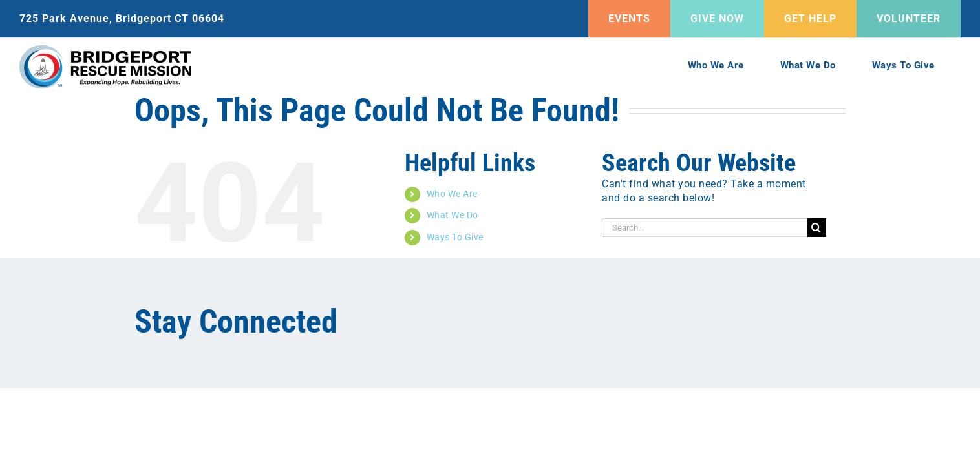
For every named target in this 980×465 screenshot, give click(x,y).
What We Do (453, 215)
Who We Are (452, 194)
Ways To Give (455, 237)
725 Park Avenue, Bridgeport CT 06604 (122, 18)
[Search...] (705, 228)
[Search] (817, 228)
